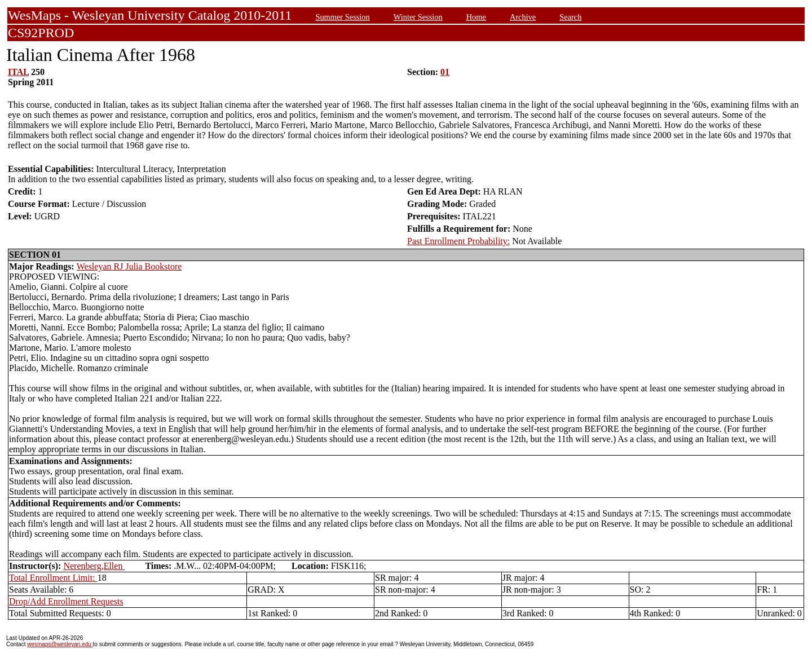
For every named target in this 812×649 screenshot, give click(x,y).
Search (570, 17)
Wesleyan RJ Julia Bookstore (129, 266)
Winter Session (418, 17)
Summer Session (342, 17)
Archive (523, 17)
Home (476, 17)
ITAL (18, 72)
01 (445, 72)
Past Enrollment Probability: (458, 241)
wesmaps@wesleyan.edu (60, 644)
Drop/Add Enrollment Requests (66, 601)
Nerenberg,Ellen (94, 566)
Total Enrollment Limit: (53, 578)
